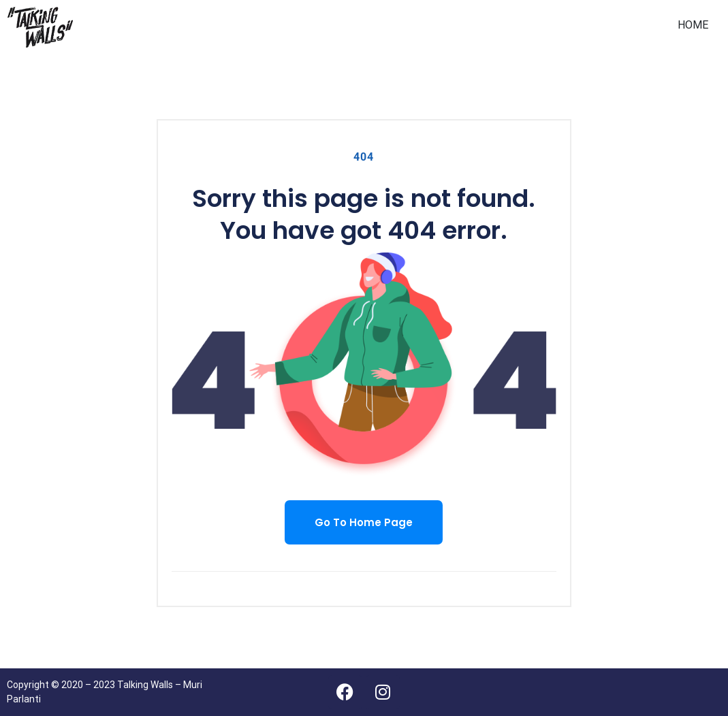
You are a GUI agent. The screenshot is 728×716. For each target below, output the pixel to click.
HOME (693, 25)
